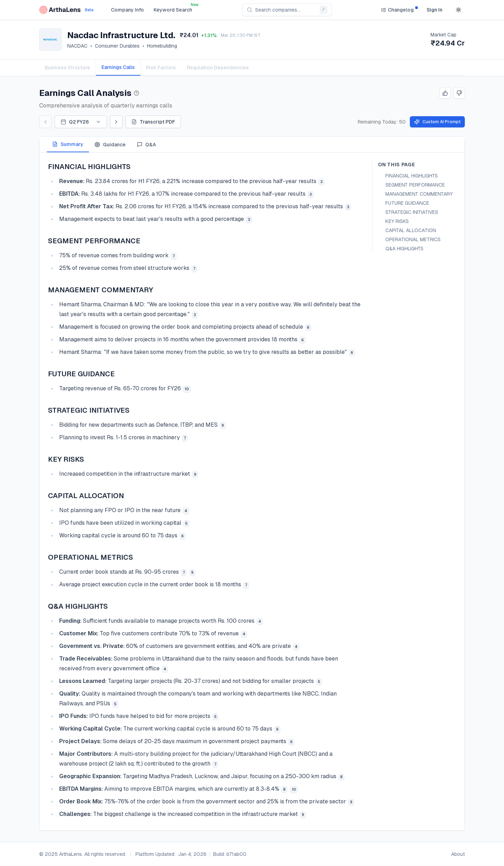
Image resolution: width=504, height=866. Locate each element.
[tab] (118, 68)
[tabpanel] (252, 491)
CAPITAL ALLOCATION (411, 230)
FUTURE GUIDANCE (407, 203)
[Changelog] (397, 10)
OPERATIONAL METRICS (413, 239)
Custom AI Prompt (437, 122)
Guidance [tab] (110, 145)
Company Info (127, 10)
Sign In (435, 10)
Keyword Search (173, 10)
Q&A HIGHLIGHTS (404, 249)
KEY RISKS (397, 221)
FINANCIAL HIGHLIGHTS (412, 176)
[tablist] (252, 68)
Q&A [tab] (146, 145)
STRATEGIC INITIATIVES (412, 212)
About (458, 854)
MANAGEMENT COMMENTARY (419, 194)
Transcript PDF (153, 122)
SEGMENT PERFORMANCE (415, 185)
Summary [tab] (68, 144)
